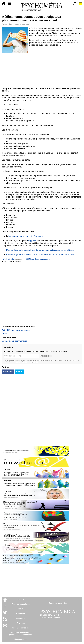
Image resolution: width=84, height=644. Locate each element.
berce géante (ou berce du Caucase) (26, 236)
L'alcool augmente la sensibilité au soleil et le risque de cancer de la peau (40, 254)
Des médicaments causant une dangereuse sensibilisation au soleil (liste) (40, 250)
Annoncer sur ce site (21, 628)
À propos (21, 623)
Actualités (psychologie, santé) (16, 330)
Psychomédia (7, 24)
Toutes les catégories (58, 603)
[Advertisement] (42, 70)
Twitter (19, 372)
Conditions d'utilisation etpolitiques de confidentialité (21, 634)
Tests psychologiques (21, 604)
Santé (5, 333)
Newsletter (21, 618)
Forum (21, 609)
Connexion (21, 614)
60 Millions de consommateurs (38, 259)
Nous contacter (21, 639)
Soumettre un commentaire (14, 341)
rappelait (32, 241)
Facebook (8, 372)
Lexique (21, 599)
